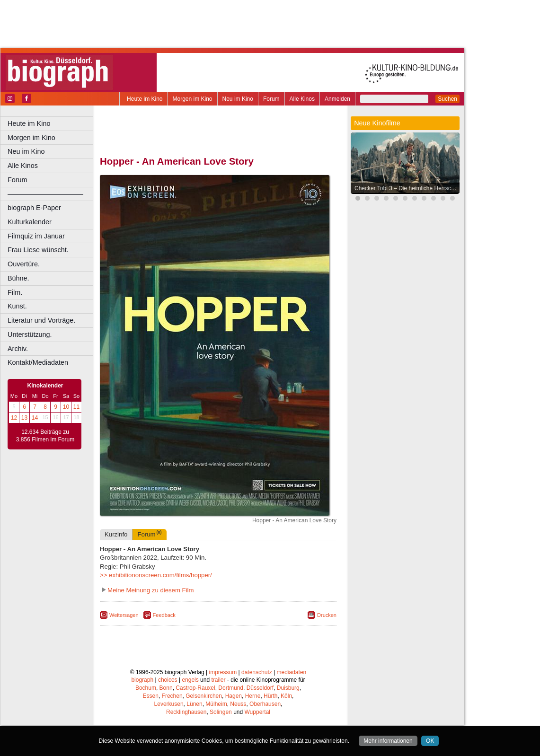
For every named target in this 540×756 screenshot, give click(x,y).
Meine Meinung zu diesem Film (151, 590)
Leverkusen (169, 704)
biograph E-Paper (34, 208)
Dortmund (231, 688)
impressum (223, 672)
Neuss (238, 704)
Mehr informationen (388, 741)
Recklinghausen (186, 712)
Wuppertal (257, 712)
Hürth (270, 696)
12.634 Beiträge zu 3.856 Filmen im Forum (45, 436)
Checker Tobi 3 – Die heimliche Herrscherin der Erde (407, 188)
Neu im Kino (238, 99)
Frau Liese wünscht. (38, 250)
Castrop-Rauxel (195, 688)
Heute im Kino (145, 99)
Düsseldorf (260, 688)
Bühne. (18, 278)
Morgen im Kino (192, 99)
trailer (218, 680)
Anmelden (337, 99)
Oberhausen (265, 704)
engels (190, 680)
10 (66, 407)
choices (168, 680)
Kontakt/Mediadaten (38, 362)
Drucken (327, 615)
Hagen (234, 696)
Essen (151, 696)
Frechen (172, 696)
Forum (271, 99)
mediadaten (292, 672)
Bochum (146, 688)
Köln (286, 696)
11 (76, 407)
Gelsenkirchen (204, 696)
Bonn (166, 688)
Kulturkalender (30, 222)
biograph (142, 680)
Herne (253, 696)
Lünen (194, 704)
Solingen (221, 712)
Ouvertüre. (24, 264)
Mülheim (216, 704)
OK (430, 741)
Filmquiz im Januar (36, 236)
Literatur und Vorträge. (41, 320)
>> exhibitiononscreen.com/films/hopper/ (156, 575)
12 (14, 418)
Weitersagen (124, 615)
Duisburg (288, 688)
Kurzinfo (116, 534)
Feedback (164, 615)
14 (35, 418)
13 (24, 418)
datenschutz (257, 672)
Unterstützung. (30, 334)
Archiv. (18, 349)
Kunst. (17, 306)
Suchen (447, 99)
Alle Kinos (302, 99)
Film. (15, 292)
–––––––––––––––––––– (45, 194)
